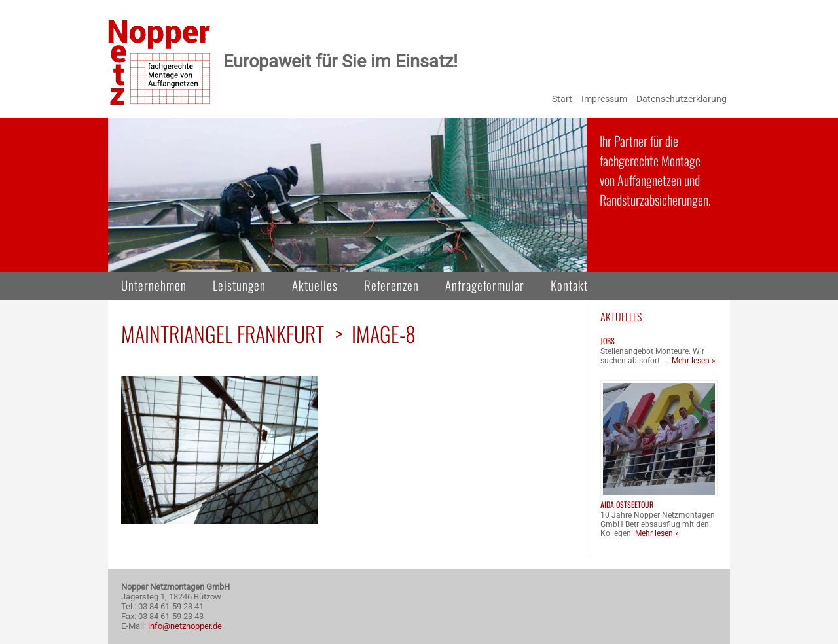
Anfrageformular (485, 285)
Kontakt (569, 285)
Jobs (608, 341)
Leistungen (239, 285)
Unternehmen (154, 285)
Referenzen (392, 285)
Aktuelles (315, 285)
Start (562, 99)
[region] (347, 195)
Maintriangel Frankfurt (223, 333)
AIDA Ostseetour (627, 504)
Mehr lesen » (694, 361)
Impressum (604, 99)
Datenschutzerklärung (682, 99)
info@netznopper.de (185, 626)
